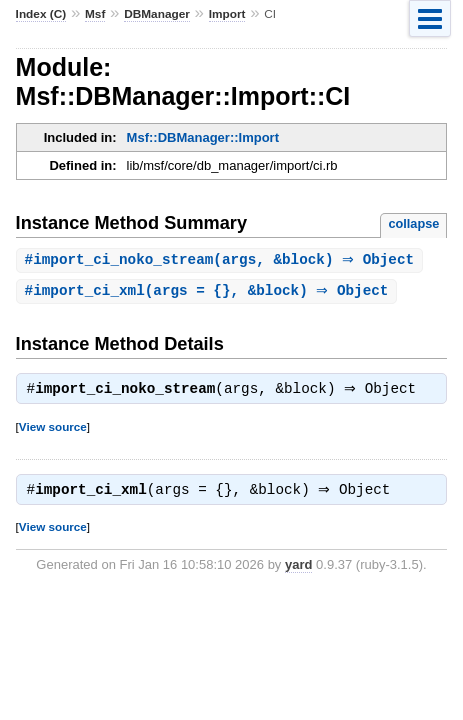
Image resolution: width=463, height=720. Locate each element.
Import (227, 14)
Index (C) (41, 14)
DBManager (157, 14)
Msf (95, 14)
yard (298, 570)
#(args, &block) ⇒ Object (222, 260)
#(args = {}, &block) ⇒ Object (209, 292)
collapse (413, 223)
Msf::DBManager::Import (203, 137)
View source (53, 430)
